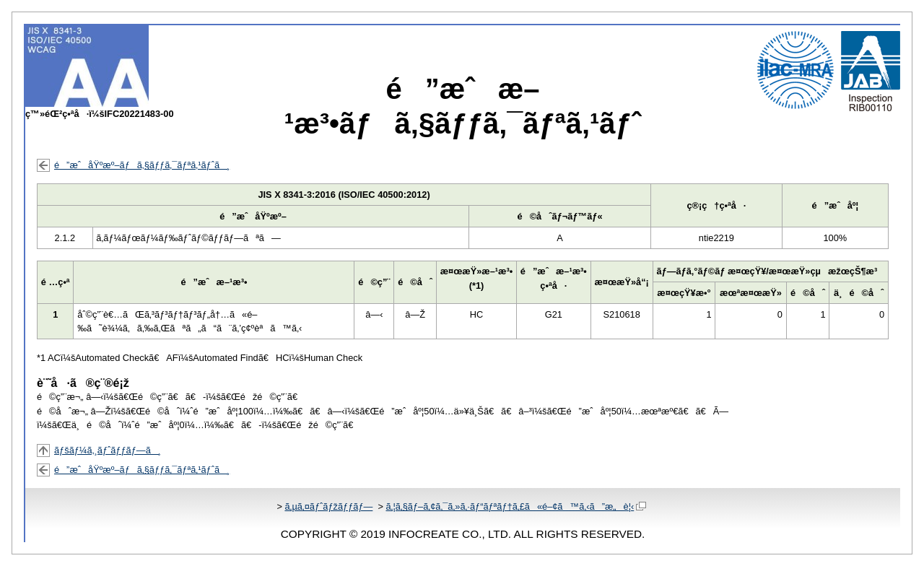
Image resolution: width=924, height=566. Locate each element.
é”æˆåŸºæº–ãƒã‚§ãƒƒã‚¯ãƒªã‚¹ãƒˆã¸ (142, 165)
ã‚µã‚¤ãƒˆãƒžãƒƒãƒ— (328, 506)
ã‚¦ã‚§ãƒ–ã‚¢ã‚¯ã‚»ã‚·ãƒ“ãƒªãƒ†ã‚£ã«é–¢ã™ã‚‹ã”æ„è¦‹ (516, 506)
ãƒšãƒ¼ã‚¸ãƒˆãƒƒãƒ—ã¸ (108, 450)
